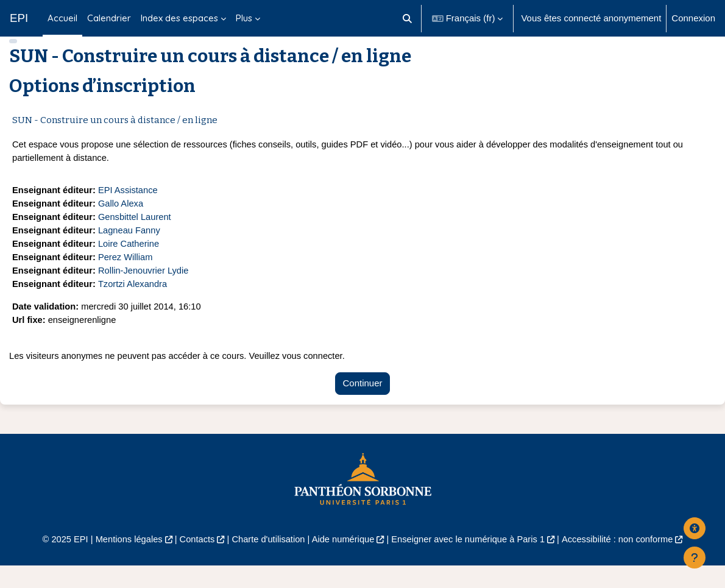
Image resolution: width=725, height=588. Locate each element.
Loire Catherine (131, 264)
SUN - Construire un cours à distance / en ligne (115, 138)
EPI (19, 18)
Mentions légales (124, 561)
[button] (407, 18)
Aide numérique (343, 561)
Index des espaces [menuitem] (179, 18)
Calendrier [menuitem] (109, 18)
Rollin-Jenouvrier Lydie (146, 291)
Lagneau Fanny (132, 250)
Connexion (693, 18)
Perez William (128, 278)
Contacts (193, 561)
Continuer (363, 406)
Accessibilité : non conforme (623, 561)
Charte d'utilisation (267, 561)
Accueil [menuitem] (62, 18)
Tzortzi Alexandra (135, 305)
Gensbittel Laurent (137, 236)
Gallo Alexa (123, 223)
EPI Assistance (130, 209)
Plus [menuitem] (244, 18)
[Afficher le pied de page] (695, 558)
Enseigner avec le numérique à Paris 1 (470, 561)
